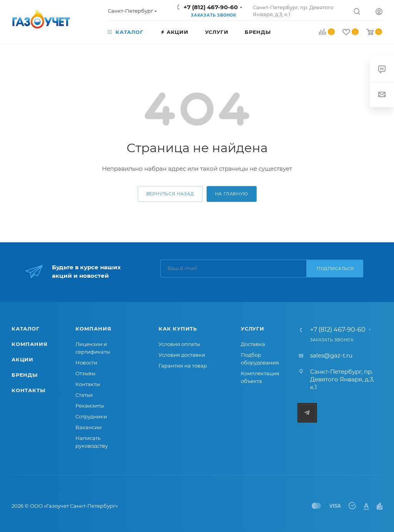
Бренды (25, 375)
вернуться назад (170, 194)
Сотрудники (91, 416)
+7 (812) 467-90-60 (211, 7)
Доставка (253, 344)
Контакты (28, 390)
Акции (23, 359)
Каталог (26, 329)
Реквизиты (90, 406)
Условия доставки (182, 355)
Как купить (178, 329)
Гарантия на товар (183, 366)
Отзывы (85, 373)
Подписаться (335, 269)
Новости (86, 362)
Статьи (84, 395)
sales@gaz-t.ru (331, 355)
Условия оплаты (179, 344)
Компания (29, 344)
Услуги (253, 329)
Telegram (307, 413)
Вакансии (88, 427)
